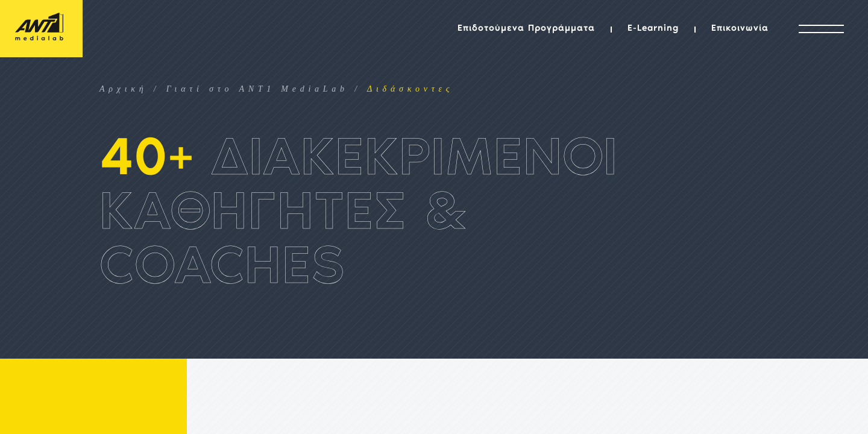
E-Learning (653, 29)
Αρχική (124, 89)
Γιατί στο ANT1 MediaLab (257, 89)
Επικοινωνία (740, 29)
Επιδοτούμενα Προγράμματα (526, 29)
